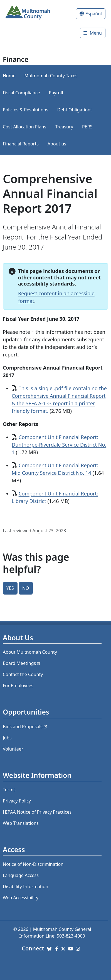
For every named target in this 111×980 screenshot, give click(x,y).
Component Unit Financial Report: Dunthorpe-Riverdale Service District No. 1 (59, 445)
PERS (87, 127)
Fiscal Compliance (21, 93)
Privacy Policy (17, 801)
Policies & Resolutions (26, 110)
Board (22, 663)
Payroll (56, 93)
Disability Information (25, 886)
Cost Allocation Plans (24, 127)
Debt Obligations (75, 110)
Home (9, 76)
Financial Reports (21, 144)
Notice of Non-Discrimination (33, 864)
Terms (9, 790)
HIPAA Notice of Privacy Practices (37, 812)
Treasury (64, 127)
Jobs (7, 738)
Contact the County (23, 674)
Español (94, 14)
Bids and (25, 727)
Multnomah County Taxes (51, 76)
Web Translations (21, 823)
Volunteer (13, 749)
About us (57, 144)
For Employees (18, 686)
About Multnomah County (30, 652)
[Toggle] (93, 33)
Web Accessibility (21, 898)
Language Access (21, 875)
